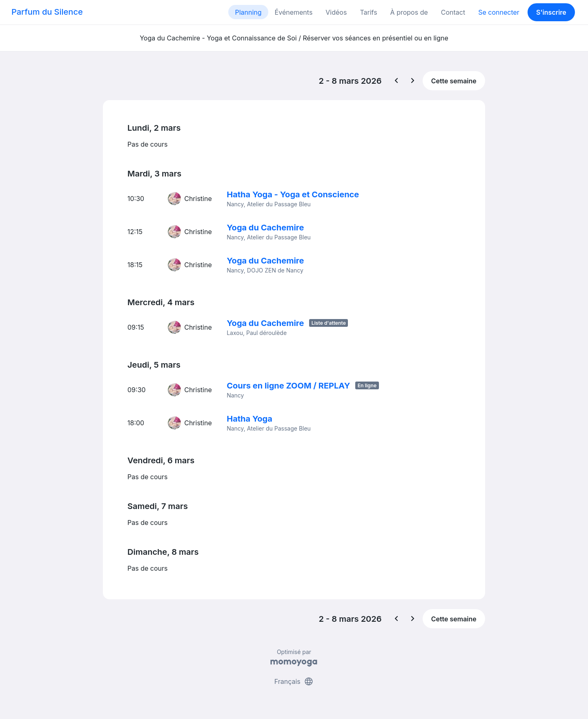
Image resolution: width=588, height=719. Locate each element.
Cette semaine (454, 81)
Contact (453, 12)
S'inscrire (551, 12)
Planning (248, 12)
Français (294, 681)
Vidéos (336, 12)
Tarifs (368, 12)
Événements (294, 12)
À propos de (409, 12)
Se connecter (499, 12)
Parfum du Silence (47, 12)
